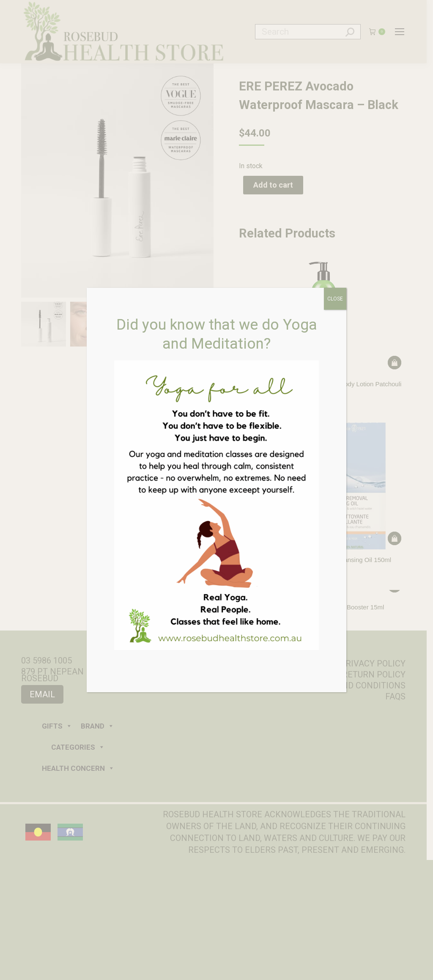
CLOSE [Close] (335, 299)
